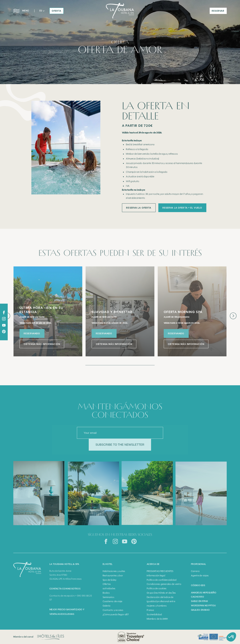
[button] (42, 11)
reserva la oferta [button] (139, 208)
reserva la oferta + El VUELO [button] (182, 208)
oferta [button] (57, 11)
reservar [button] (218, 11)
